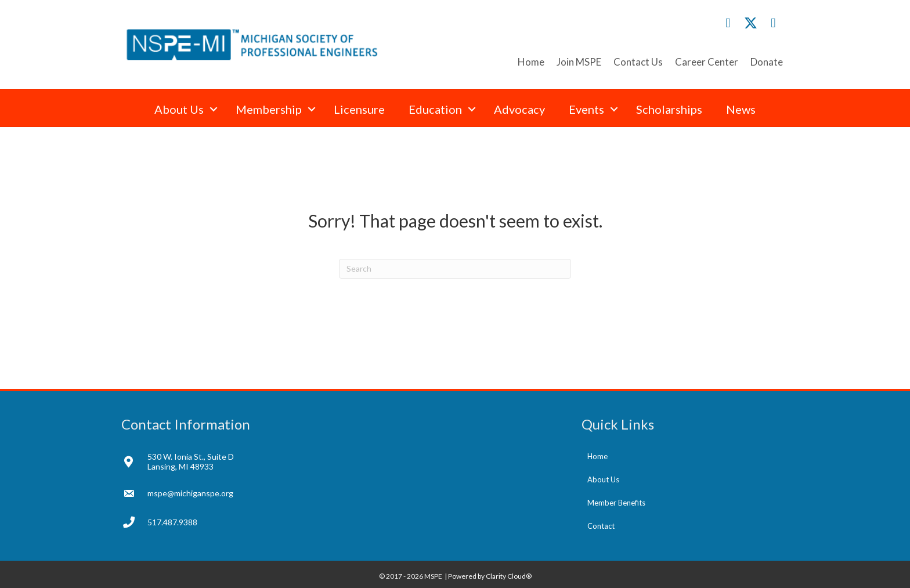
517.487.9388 (172, 522)
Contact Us (638, 62)
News (741, 109)
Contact (601, 526)
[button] (728, 23)
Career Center (707, 62)
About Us (179, 109)
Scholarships (669, 109)
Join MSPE (579, 62)
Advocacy (519, 109)
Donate (767, 62)
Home (531, 62)
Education (435, 109)
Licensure (359, 109)
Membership (269, 109)
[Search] (455, 269)
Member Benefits (616, 503)
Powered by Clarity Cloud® (490, 576)
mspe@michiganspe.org (190, 493)
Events (586, 109)
